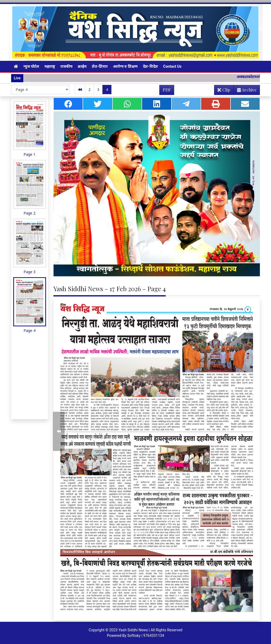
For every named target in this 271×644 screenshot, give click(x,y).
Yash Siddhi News (133, 630)
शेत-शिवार (100, 66)
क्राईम (82, 66)
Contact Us (172, 66)
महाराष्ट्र (50, 66)
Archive (245, 91)
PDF (167, 90)
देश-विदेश (150, 66)
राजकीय (66, 66)
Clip (224, 90)
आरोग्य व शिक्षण (125, 66)
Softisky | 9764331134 (146, 636)
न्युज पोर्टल (31, 66)
